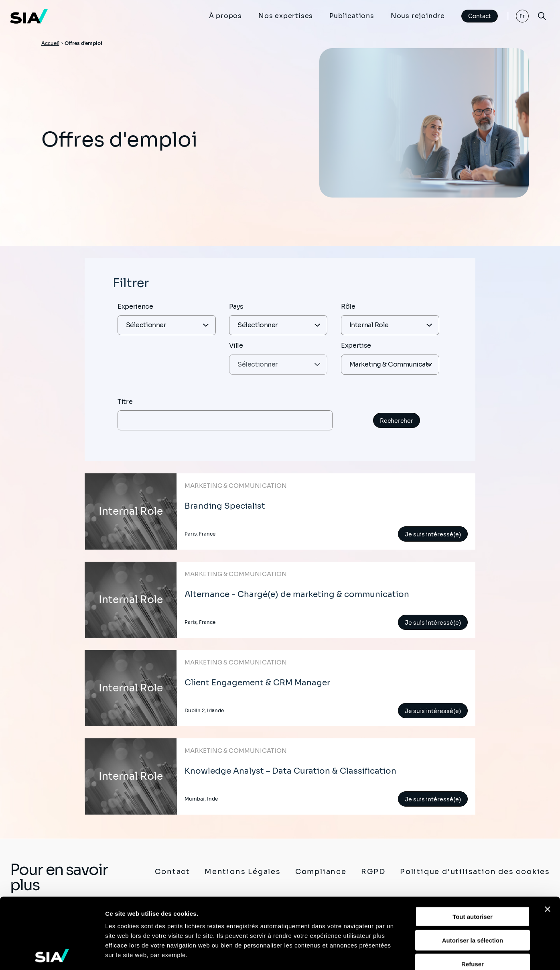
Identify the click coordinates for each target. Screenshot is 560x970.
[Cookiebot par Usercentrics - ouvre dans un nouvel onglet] (52, 954)
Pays (236, 307)
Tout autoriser (473, 846)
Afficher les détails (442, 954)
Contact (480, 16)
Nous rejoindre (418, 16)
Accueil (50, 43)
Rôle (348, 307)
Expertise (356, 345)
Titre (125, 402)
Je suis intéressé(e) (433, 534)
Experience (135, 307)
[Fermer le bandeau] (548, 839)
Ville (236, 345)
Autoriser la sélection (473, 869)
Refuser (473, 893)
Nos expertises (286, 16)
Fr (522, 16)
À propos (225, 16)
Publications (352, 16)
